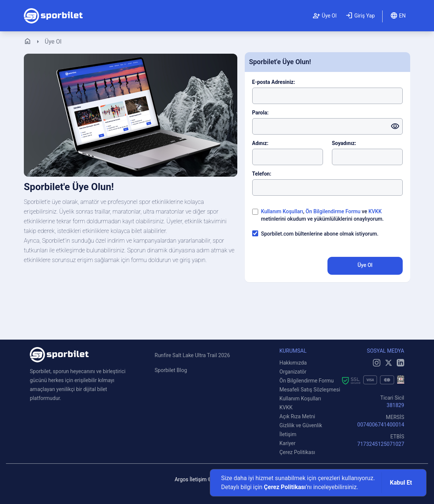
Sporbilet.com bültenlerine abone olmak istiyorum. (320, 234)
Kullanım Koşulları (282, 211)
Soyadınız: (344, 143)
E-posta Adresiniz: (274, 82)
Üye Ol (324, 16)
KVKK (375, 211)
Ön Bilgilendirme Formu (333, 211)
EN (398, 16)
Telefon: (262, 174)
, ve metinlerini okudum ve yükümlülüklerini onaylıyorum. (323, 215)
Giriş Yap (360, 16)
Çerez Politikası (285, 487)
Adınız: (260, 143)
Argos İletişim (191, 479)
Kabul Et (401, 483)
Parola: (260, 113)
